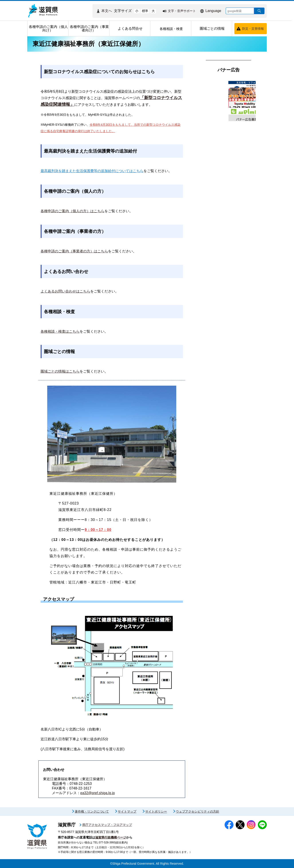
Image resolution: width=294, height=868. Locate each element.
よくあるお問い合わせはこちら (65, 291)
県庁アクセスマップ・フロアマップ (107, 825)
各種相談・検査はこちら (60, 331)
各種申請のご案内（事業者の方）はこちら (74, 251)
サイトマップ (127, 811)
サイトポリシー (156, 811)
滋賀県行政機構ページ (111, 837)
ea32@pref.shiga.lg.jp (98, 793)
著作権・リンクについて (92, 811)
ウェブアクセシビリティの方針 (198, 811)
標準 (145, 11)
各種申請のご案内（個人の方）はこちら (73, 211)
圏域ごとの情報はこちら (60, 371)
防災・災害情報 (253, 29)
